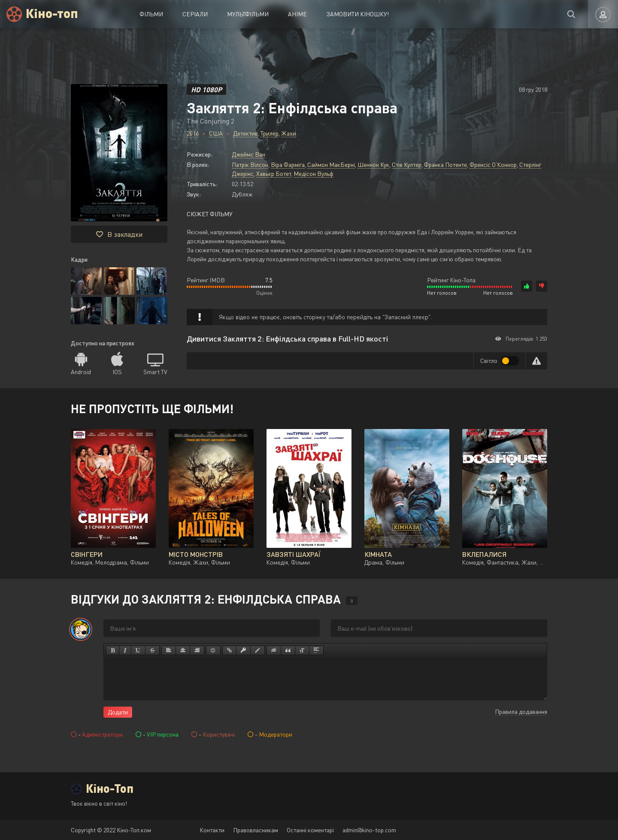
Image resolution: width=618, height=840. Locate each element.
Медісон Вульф (314, 174)
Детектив (245, 133)
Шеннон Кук (373, 165)
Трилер (270, 133)
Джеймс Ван (248, 154)
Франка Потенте (445, 165)
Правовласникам (256, 830)
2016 (193, 133)
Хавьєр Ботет (274, 174)
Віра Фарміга (288, 165)
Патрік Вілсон (250, 165)
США (216, 133)
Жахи (289, 133)
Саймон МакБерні (331, 165)
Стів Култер (407, 165)
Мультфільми (248, 14)
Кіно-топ (52, 13)
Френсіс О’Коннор (493, 165)
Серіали (195, 14)
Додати (118, 712)
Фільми (151, 14)
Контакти (212, 830)
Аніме (297, 14)
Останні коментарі (310, 830)
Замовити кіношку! (357, 14)
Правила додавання (521, 712)
